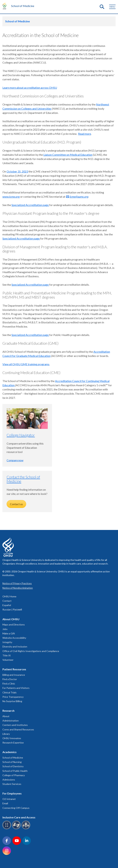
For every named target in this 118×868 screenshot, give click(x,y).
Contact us (16, 504)
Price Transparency (13, 697)
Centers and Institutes (15, 725)
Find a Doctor (10, 679)
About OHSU (11, 619)
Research (8, 711)
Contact (7, 601)
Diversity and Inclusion (15, 647)
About (6, 716)
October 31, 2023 (17, 171)
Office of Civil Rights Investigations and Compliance (31, 651)
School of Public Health (15, 771)
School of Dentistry (13, 766)
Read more (85, 134)
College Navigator (21, 435)
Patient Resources (14, 669)
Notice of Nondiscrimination (18, 588)
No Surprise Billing (12, 701)
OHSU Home (9, 596)
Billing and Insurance (14, 675)
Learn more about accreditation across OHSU (30, 88)
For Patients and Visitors (16, 688)
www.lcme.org (11, 197)
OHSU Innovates (12, 738)
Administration (11, 721)
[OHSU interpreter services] (26, 829)
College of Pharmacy (14, 775)
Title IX (7, 655)
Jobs (5, 629)
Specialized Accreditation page (30, 205)
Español (7, 605)
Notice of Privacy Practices (17, 583)
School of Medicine (23, 6)
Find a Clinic (9, 684)
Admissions (9, 780)
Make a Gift (9, 633)
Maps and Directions (14, 625)
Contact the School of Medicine (23, 479)
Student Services (12, 784)
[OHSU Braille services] (7, 829)
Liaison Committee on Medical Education (68, 155)
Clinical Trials (9, 692)
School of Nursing (12, 762)
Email (5, 803)
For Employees (12, 793)
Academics (9, 752)
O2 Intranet (9, 799)
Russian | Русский (12, 609)
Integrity (7, 642)
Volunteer (8, 660)
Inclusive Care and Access (19, 817)
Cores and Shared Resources (18, 729)
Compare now (15, 460)
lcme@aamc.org (79, 197)
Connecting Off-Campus (16, 808)
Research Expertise (13, 743)
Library (6, 734)
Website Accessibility (14, 638)
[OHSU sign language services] (17, 829)
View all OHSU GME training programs (26, 364)
